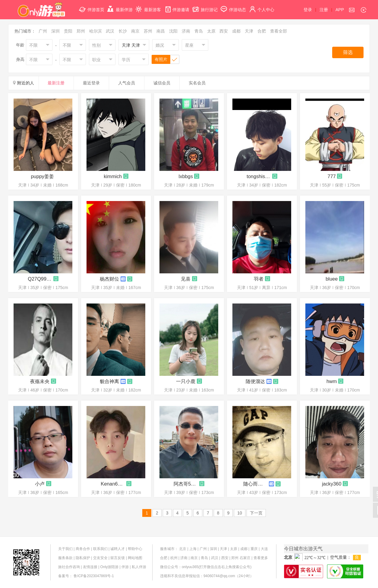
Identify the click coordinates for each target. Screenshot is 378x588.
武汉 (110, 31)
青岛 (199, 31)
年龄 (20, 45)
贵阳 (68, 31)
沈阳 (173, 31)
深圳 (55, 31)
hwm (332, 381)
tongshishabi (259, 176)
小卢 (40, 484)
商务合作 (83, 549)
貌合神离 (109, 381)
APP (340, 10)
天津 (249, 31)
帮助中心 (135, 549)
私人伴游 (139, 567)
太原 (211, 31)
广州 (43, 31)
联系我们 (100, 549)
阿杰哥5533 (186, 484)
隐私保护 (83, 558)
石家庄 (245, 558)
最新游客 (148, 6)
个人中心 (262, 6)
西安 (224, 31)
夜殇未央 (40, 381)
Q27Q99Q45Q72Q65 (40, 279)
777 (332, 176)
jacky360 (332, 484)
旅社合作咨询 (69, 567)
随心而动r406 (255, 484)
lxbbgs (186, 176)
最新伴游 (120, 6)
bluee (332, 279)
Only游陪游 (110, 567)
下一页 (256, 513)
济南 (186, 31)
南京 (135, 31)
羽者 (259, 279)
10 (240, 513)
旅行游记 (205, 6)
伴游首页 (92, 6)
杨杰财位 (109, 279)
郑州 (81, 31)
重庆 (254, 549)
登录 (308, 10)
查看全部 (279, 31)
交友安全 (100, 558)
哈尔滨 (96, 31)
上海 (193, 549)
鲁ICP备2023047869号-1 (94, 576)
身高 (20, 59)
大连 (264, 549)
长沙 (123, 31)
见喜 (186, 279)
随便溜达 (255, 381)
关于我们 (65, 549)
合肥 (262, 31)
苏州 (148, 31)
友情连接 (90, 567)
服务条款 (65, 558)
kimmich (113, 176)
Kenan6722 (113, 484)
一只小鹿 (186, 381)
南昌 (161, 31)
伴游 (125, 567)
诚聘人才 (118, 549)
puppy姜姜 (42, 176)
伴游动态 (233, 6)
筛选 (348, 52)
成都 (236, 31)
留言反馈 (118, 558)
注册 (324, 10)
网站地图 (135, 558)
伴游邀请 (177, 6)
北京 (183, 549)
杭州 (174, 558)
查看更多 (261, 558)
